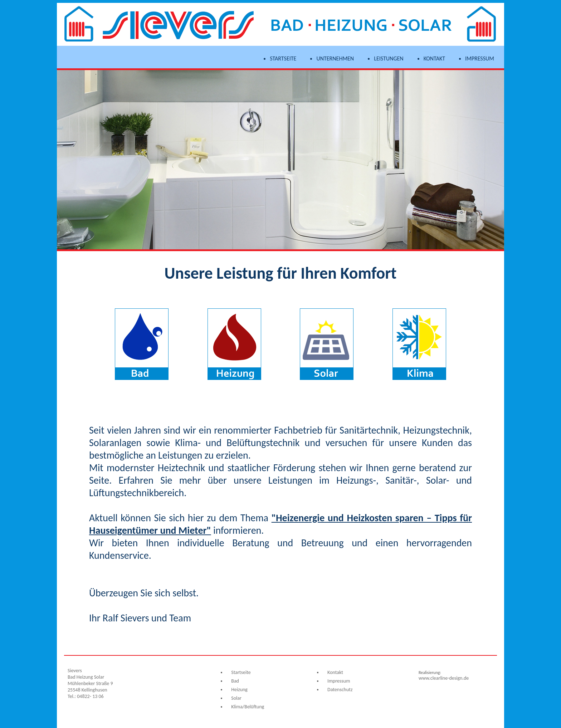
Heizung (239, 690)
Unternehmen (335, 59)
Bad (235, 681)
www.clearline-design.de (444, 678)
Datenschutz (340, 690)
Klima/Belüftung (248, 707)
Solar (236, 698)
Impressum (480, 59)
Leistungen (389, 59)
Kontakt (434, 59)
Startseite (283, 59)
